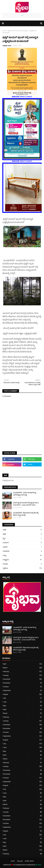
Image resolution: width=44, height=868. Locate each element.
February (22, 671)
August (22, 694)
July (22, 698)
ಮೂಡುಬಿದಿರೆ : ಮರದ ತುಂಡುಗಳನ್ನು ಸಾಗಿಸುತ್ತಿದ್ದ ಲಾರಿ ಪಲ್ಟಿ (25, 494)
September (22, 690)
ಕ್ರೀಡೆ (22, 534)
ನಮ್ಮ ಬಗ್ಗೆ (20, 861)
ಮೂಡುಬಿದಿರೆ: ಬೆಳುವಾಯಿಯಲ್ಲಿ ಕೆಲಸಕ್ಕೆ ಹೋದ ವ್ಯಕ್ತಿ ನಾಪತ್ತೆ (26, 514)
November (22, 683)
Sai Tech (38, 865)
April (22, 664)
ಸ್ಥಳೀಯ (22, 568)
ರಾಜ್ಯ (22, 555)
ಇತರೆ (22, 530)
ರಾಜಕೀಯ (22, 551)
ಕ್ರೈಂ (22, 538)
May (22, 706)
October (22, 687)
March (22, 668)
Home (4, 31)
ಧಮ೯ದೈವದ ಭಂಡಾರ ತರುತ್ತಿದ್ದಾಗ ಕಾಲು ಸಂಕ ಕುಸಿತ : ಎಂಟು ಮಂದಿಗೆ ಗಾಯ (26, 504)
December (22, 679)
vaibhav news (7, 46)
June (22, 702)
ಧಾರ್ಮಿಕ (22, 543)
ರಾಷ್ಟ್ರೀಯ (22, 560)
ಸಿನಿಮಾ (22, 564)
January (22, 675)
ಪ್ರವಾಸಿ (22, 547)
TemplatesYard (20, 865)
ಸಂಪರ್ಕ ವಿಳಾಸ (29, 861)
